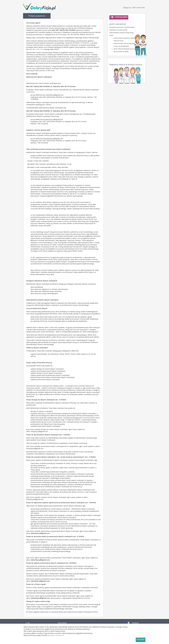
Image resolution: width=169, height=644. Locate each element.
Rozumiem (141, 640)
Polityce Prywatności (57, 635)
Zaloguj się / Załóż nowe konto (134, 8)
